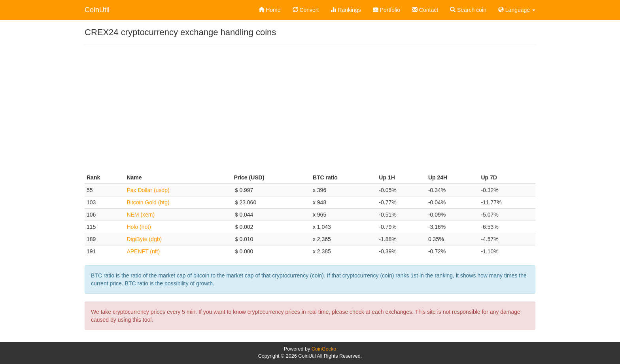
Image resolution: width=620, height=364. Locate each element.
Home (269, 10)
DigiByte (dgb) (144, 239)
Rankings (346, 10)
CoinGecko (324, 349)
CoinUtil (97, 10)
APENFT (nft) (143, 251)
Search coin (468, 10)
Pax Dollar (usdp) (148, 190)
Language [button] (517, 10)
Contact (425, 10)
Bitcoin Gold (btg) (148, 202)
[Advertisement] (310, 108)
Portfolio (387, 10)
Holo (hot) (139, 227)
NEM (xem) (141, 215)
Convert (306, 10)
